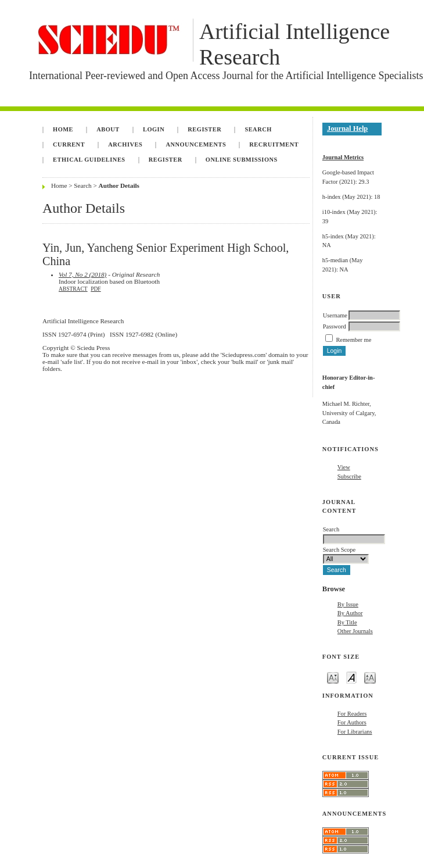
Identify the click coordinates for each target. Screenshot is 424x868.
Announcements (196, 144)
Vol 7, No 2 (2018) (82, 274)
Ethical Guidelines (89, 160)
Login (154, 129)
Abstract (73, 289)
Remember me (353, 340)
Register (204, 129)
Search (258, 129)
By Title (347, 622)
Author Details (119, 185)
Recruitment (274, 144)
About (108, 129)
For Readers (352, 714)
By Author (350, 613)
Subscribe (349, 476)
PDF (96, 289)
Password (335, 326)
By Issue (348, 604)
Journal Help (347, 128)
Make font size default (351, 677)
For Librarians (355, 732)
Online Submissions (242, 160)
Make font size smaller (333, 677)
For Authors (352, 722)
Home (63, 129)
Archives (125, 144)
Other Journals (355, 631)
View (344, 467)
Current (69, 144)
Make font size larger (370, 677)
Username (335, 315)
